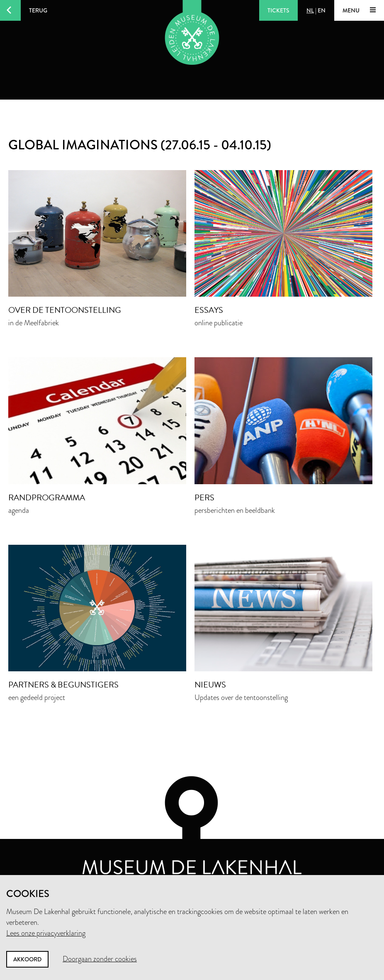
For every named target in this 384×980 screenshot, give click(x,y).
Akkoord (27, 959)
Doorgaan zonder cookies (100, 959)
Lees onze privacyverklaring (46, 933)
